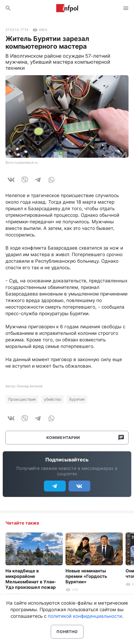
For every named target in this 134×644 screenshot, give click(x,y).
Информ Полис (67, 8)
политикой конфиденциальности (85, 616)
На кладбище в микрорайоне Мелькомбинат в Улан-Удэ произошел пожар (31, 579)
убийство (53, 399)
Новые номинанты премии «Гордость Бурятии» (86, 576)
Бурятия (77, 399)
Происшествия (22, 399)
